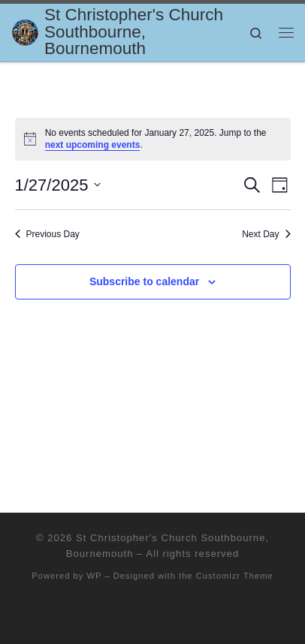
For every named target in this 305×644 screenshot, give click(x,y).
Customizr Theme (235, 576)
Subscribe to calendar (144, 281)
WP (94, 576)
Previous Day (47, 234)
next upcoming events (93, 145)
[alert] (153, 139)
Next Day (266, 234)
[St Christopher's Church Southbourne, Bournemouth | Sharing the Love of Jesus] (25, 31)
